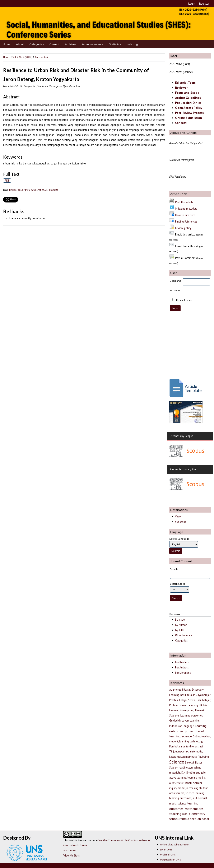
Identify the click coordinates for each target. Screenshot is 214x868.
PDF (7, 181)
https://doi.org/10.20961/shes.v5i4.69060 (33, 190)
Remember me (184, 300)
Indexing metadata (186, 209)
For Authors (182, 668)
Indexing (132, 44)
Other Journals (184, 635)
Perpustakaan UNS (170, 860)
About (20, 44)
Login (192, 4)
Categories (37, 44)
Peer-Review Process (189, 113)
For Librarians (183, 673)
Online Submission (189, 118)
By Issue (180, 620)
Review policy (183, 228)
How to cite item (185, 215)
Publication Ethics (188, 103)
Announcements (93, 44)
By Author (181, 625)
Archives (71, 44)
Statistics (115, 44)
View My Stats (71, 855)
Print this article (184, 202)
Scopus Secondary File (183, 469)
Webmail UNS (168, 855)
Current (54, 44)
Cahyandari (41, 57)
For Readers (182, 662)
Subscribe (181, 522)
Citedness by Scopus (181, 436)
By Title (180, 630)
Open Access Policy (189, 108)
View (178, 517)
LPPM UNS (166, 850)
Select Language (179, 539)
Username (176, 281)
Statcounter (70, 850)
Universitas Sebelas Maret (175, 844)
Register (204, 4)
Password (175, 290)
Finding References (186, 221)
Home (7, 44)
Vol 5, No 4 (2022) (22, 57)
